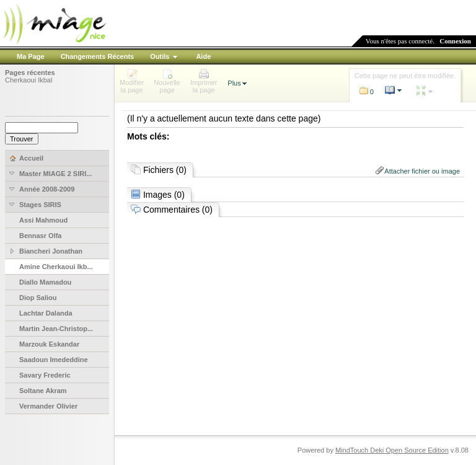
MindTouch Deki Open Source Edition (392, 450)
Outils (160, 56)
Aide (203, 56)
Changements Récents (98, 56)
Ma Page (31, 56)
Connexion (455, 41)
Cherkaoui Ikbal (29, 80)
